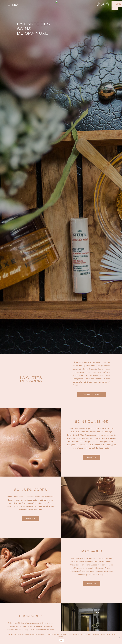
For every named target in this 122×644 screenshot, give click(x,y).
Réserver (91, 457)
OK (62, 640)
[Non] (119, 638)
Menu (14, 5)
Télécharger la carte (92, 394)
